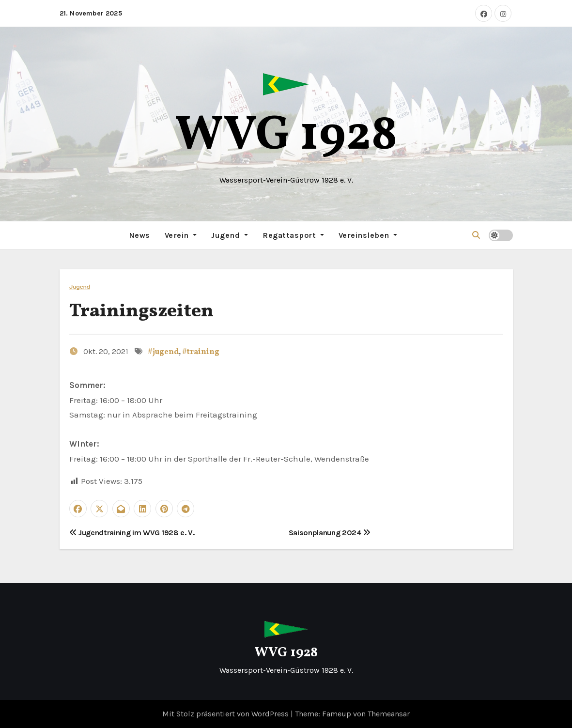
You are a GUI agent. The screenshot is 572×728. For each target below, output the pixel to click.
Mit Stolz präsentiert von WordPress (226, 714)
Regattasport (293, 235)
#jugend (163, 352)
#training (201, 352)
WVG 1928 (286, 136)
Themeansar (389, 714)
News (140, 235)
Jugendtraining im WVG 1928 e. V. (132, 533)
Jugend (230, 235)
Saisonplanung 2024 (330, 533)
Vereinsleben (368, 235)
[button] (476, 235)
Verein (181, 235)
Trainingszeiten (141, 312)
